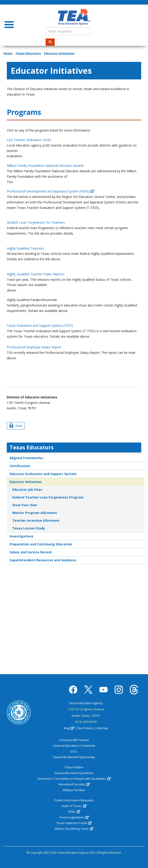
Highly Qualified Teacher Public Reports (36, 274)
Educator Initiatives (59, 53)
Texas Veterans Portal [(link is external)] (74, 823)
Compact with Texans (74, 740)
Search (52, 42)
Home (8, 53)
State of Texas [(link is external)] (74, 806)
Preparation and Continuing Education (41, 544)
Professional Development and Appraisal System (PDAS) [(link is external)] (51, 191)
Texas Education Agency (86, 703)
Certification (20, 466)
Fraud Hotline (74, 767)
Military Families (74, 790)
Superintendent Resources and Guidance (43, 560)
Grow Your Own (25, 505)
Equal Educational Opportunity (74, 757)
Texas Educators (28, 53)
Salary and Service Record (31, 552)
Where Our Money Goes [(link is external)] (74, 829)
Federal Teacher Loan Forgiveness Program (48, 497)
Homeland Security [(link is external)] (74, 784)
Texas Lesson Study (29, 528)
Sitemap (102, 728)
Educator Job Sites (27, 490)
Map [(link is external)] (69, 728)
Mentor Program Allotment (35, 513)
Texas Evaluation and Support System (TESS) (40, 325)
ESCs (74, 751)
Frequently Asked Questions (74, 773)
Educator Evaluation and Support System (43, 474)
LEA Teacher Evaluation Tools (29, 140)
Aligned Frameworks (26, 458)
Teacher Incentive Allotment (36, 520)
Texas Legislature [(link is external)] (74, 817)
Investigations (21, 536)
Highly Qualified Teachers (25, 248)
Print (16, 426)
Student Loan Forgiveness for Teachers (36, 222)
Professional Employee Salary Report (34, 347)
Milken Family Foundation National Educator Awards (45, 166)
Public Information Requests (74, 800)
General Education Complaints (74, 746)
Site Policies (85, 728)
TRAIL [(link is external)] (74, 812)
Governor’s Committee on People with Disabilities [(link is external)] (74, 779)
